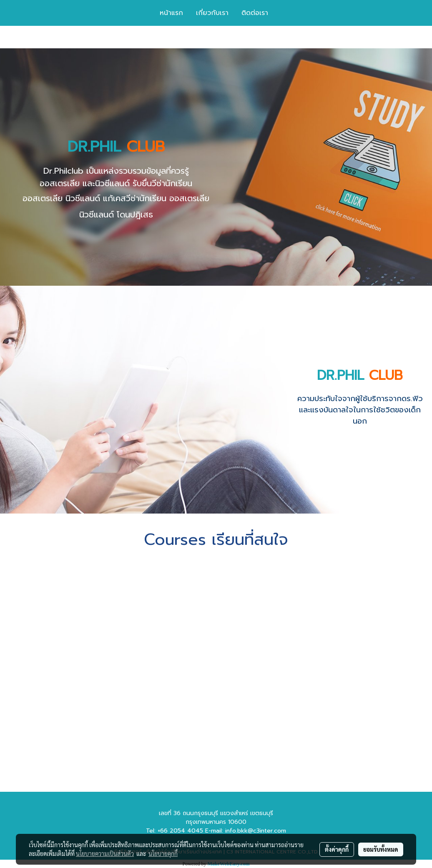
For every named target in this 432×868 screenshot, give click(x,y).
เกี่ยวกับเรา (212, 13)
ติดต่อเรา (255, 13)
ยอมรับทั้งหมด (381, 849)
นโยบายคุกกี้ (163, 853)
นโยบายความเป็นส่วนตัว (105, 853)
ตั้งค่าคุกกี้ (337, 849)
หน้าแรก (171, 13)
